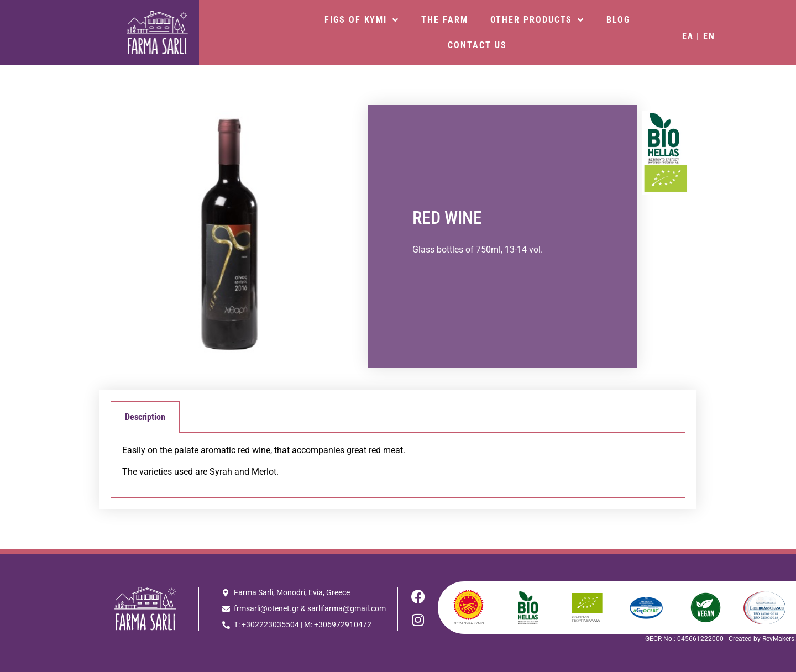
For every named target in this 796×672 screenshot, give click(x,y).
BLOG (618, 20)
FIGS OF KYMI (362, 20)
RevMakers (778, 639)
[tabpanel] (398, 465)
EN (709, 36)
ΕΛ (688, 36)
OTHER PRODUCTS (538, 20)
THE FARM (444, 20)
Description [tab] (145, 417)
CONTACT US (477, 45)
